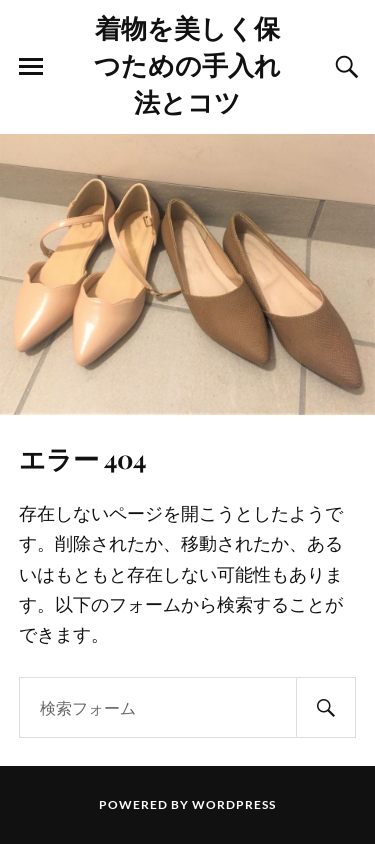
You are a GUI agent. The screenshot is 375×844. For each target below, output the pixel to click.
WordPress (234, 804)
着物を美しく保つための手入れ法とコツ (187, 64)
